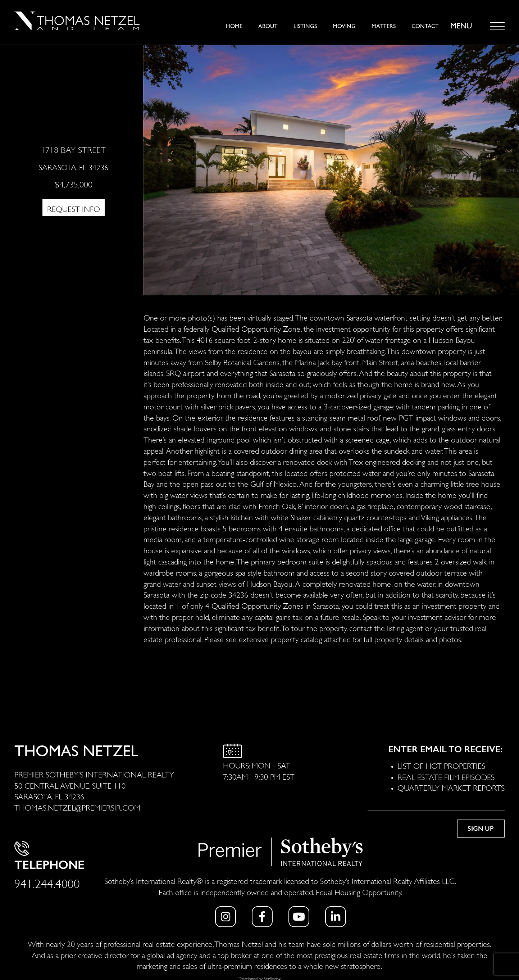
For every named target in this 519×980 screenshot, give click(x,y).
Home (234, 26)
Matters (384, 26)
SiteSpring (272, 978)
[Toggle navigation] (497, 26)
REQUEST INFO (74, 208)
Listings (305, 26)
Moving (344, 26)
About (268, 26)
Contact (425, 26)
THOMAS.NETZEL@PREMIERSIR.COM (77, 807)
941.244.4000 (47, 882)
